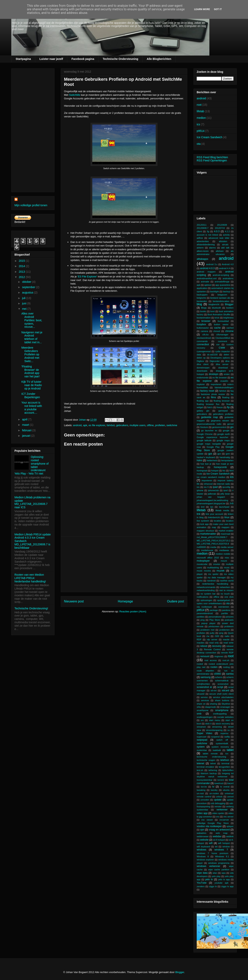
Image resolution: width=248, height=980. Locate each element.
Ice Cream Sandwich (209, 137)
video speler (218, 813)
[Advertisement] (124, 564)
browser (206, 321)
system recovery (220, 747)
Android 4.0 (228, 264)
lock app (205, 524)
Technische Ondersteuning (120, 59)
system (201, 747)
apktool (208, 285)
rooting (226, 667)
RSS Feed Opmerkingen (212, 160)
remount (205, 656)
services (205, 700)
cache (217, 328)
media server (227, 547)
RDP (199, 640)
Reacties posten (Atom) (133, 611)
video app (202, 813)
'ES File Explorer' (87, 277)
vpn (202, 830)
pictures (230, 617)
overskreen (224, 607)
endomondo (203, 378)
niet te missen (226, 590)
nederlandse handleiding (215, 584)
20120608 (222, 225)
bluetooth (217, 308)
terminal (225, 763)
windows (201, 850)
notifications (203, 597)
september (29, 287)
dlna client (203, 364)
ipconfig (226, 487)
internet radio (223, 484)
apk (85, 425)
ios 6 (206, 487)
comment (222, 341)
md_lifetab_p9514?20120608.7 (212, 537)
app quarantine (223, 285)
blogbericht (214, 304)
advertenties (203, 241)
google (226, 431)
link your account (214, 514)
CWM (222, 348)
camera (204, 331)
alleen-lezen (203, 251)
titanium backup (209, 773)
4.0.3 (217, 231)
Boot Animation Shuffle (219, 315)
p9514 (201, 131)
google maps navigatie (209, 444)
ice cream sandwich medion (211, 477)
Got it (218, 9)
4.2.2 (227, 231)
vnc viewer (207, 820)
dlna (227, 361)
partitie (225, 613)
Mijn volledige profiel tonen (31, 205)
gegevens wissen (220, 421)
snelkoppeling (220, 714)
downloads (202, 371)
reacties (201, 643)
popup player (208, 623)
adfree (200, 238)
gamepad (223, 411)
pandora (226, 610)
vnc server (228, 817)
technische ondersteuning (211, 757)
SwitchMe (74, 95)
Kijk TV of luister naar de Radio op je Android (32, 385)
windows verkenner (208, 866)
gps (210, 454)
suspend (215, 737)
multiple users (137, 425)
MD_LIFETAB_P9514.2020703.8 (213, 544)
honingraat (202, 471)
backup (227, 292)
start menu (215, 720)
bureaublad (223, 321)
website (204, 840)
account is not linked (207, 235)
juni (25, 303)
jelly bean (225, 494)
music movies (204, 571)
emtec (227, 374)
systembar (202, 750)
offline (150, 425)
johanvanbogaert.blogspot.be (211, 503)
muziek (220, 571)
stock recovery (223, 724)
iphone (200, 490)
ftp (228, 407)
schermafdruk (222, 681)
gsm (228, 454)
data (199, 355)
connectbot (203, 344)
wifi (211, 843)
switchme (172, 425)
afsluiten (223, 241)
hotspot (215, 471)
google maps (223, 440)
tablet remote (210, 754)
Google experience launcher (212, 437)
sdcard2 (201, 694)
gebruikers (122, 425)
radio (227, 636)
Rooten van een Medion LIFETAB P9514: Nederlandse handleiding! (30, 578)
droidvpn (214, 374)
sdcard (225, 690)
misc (227, 558)
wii (216, 847)
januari (27, 436)
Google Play (213, 447)
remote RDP (227, 653)
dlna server (222, 364)
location (230, 521)
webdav (217, 836)
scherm (219, 677)
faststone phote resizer (213, 394)
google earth (224, 434)
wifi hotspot (224, 843)
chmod (217, 331)
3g (208, 231)
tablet (230, 750)
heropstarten (227, 460)
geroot (230, 424)
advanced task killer (219, 238)
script (220, 687)
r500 (217, 636)
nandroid (211, 581)
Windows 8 (203, 856)
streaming (217, 727)
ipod (226, 490)
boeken (230, 308)
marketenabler (208, 534)
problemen (225, 630)
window (226, 847)
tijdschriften (228, 770)
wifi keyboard (203, 847)
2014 (22, 266)
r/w (208, 636)
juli (24, 298)
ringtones (219, 656)
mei (25, 309)
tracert (230, 783)
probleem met (207, 630)
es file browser (220, 378)
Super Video (205, 733)
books (203, 311)
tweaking (201, 790)
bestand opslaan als (220, 298)
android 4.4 (225, 268)
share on (201, 704)
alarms (212, 248)
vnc (218, 817)
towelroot (219, 783)
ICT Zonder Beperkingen (31, 396)
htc (224, 471)
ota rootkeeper (204, 607)
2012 (22, 277)
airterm (200, 248)
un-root (200, 793)
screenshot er (204, 687)
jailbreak (212, 494)
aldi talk (225, 248)
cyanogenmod (204, 351)
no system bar (208, 594)
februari (27, 430)
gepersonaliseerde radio (209, 424)
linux (227, 517)
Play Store (215, 620)
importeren (207, 480)
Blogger (229, 304)
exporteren (216, 384)
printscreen (214, 626)
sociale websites (225, 717)
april (25, 419)
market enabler (226, 531)
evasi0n (224, 381)
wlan (215, 873)
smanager (225, 707)
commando (202, 341)
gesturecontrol (219, 427)
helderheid (212, 460)
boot (213, 311)
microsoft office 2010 (208, 558)
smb (199, 714)
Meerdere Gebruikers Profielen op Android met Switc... (30, 354)
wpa (224, 873)
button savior (221, 324)
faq (232, 391)
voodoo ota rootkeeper (209, 826)
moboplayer (203, 561)
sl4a (199, 707)
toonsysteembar (205, 780)
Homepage (125, 601)
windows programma (219, 863)
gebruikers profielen (223, 414)
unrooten (205, 800)
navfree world (227, 581)
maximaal (225, 534)
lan (212, 507)
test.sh (200, 770)
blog (199, 304)
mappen (225, 527)
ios (198, 487)
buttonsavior (203, 328)
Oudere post (176, 601)
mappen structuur (205, 531)
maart (26, 425)
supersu (224, 733)
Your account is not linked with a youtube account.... (32, 408)
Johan (83, 420)
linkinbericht (214, 517)
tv (213, 787)
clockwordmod (204, 338)
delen (226, 355)
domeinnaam (203, 368)
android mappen (206, 272)
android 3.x (212, 264)
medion (201, 118)
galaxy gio (203, 411)
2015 (22, 261)
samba (230, 674)
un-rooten (214, 793)
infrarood (208, 484)
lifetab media (222, 510)
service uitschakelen (223, 697)
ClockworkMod (223, 338)
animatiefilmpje (222, 282)
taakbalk (217, 750)
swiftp (227, 737)
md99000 (201, 547)
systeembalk (222, 743)
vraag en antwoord (219, 830)
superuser (202, 737)
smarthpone (203, 710)
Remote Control (212, 649)
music (227, 568)
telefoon (225, 760)
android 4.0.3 (207, 268)
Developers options (220, 358)
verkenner (222, 810)
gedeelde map (209, 417)
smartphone (222, 710)
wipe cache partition (219, 870)
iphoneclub (213, 490)
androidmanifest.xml (207, 278)
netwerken (225, 587)
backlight (215, 292)
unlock (219, 797)
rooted (200, 664)
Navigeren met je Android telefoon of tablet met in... (32, 337)
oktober (27, 282)
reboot (204, 646)
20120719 (220, 228)
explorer (201, 384)
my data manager (217, 577)
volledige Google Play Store (213, 823)
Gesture (204, 427)
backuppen (202, 295)
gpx (219, 454)
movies (217, 564)
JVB (231, 503)
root (199, 105)
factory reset (207, 391)
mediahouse (207, 550)
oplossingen (206, 600)
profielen (160, 425)
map (214, 527)
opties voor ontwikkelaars (209, 603)
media (213, 547)
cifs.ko (205, 335)
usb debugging (218, 803)
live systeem (203, 521)
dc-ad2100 (212, 355)
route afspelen (205, 671)
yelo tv (209, 879)
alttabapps (202, 259)
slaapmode (210, 707)
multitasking (213, 568)
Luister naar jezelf (51, 59)
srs (202, 720)
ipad (215, 487)
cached (230, 328)
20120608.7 (203, 228)
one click (229, 597)
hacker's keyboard (206, 457)
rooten (214, 667)
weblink (230, 836)
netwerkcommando (206, 587)
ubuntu (226, 790)
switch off (222, 740)
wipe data (202, 873)
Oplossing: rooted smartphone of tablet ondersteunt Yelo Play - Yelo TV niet (31, 465)
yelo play (216, 876)
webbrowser (203, 836)
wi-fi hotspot (219, 840)
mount (224, 561)
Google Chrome (205, 434)
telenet (200, 763)
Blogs (204, 308)
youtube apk (221, 883)
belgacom (222, 295)
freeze (220, 407)
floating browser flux (208, 404)
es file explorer (97, 425)
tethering (213, 770)
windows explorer (205, 860)
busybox (201, 324)
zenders (201, 886)
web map (222, 833)
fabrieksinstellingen (224, 387)
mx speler (213, 574)
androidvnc (228, 278)
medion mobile (223, 554)
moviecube (202, 564)
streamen (201, 727)
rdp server (212, 640)
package (214, 610)
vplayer (230, 826)
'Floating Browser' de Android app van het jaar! (31, 371)
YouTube (202, 883)
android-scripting (221, 275)
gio (232, 427)
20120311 (202, 225)
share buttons (222, 700)
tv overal (225, 787)
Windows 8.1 (222, 856)
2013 (22, 272)
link (199, 514)
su (229, 730)
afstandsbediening (206, 245)
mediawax (224, 550)
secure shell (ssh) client (222, 694)
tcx (227, 754)
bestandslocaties (221, 301)
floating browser (222, 401)
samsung (206, 677)
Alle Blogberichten (159, 59)
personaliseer (215, 617)
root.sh (226, 660)
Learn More (202, 9)
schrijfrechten (203, 684)
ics (198, 124)
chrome (229, 331)
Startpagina (23, 59)
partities (201, 617)
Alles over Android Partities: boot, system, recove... (32, 320)
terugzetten (224, 767)
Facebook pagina (83, 59)
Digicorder (215, 361)
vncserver (224, 820)
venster (218, 806)
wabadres (202, 833)
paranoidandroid (205, 613)
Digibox (200, 361)
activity (226, 235)
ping (203, 620)
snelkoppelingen (205, 717)
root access (211, 660)
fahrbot (111, 425)
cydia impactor (223, 351)
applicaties (202, 288)
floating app (203, 401)
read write (228, 643)
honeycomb (220, 467)
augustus (28, 292)
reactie (226, 640)
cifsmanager (222, 335)
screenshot (223, 684)
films (214, 397)
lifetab (200, 111)
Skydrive (226, 704)
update (218, 800)
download (223, 368)
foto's (210, 407)
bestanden (202, 301)
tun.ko (204, 787)
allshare (220, 251)
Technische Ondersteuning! (31, 608)
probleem (229, 626)
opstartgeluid (223, 600)
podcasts (229, 620)
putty (212, 633)
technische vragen (206, 760)
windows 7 (221, 850)
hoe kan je (206, 464)
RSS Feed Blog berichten (212, 157)
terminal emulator (205, 767)
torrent (221, 780)
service (204, 697)
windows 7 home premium (212, 853)
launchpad (224, 507)
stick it (208, 724)
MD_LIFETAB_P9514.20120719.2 (213, 541)
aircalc (225, 245)
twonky (214, 790)
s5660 (217, 674)
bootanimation (204, 318)
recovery (217, 646)
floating (226, 397)
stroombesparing (214, 730)
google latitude (204, 440)
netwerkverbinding (206, 590)
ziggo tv (213, 886)
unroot (230, 797)
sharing (214, 704)
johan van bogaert (211, 497)
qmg (221, 633)
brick (217, 318)
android (77, 425)
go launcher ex (209, 431)
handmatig (225, 457)
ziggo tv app (227, 886)
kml (203, 507)
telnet (213, 763)
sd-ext (214, 690)
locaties (217, 521)
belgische (201, 298)
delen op (201, 358)
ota (199, 144)
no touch (225, 594)
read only (214, 643)
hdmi (199, 460)
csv (218, 344)
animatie (205, 282)
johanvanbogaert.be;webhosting (212, 500)
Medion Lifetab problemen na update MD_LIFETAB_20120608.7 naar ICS (32, 502)
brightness (228, 318)
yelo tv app (224, 879)
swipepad (202, 740)
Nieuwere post (74, 601)
